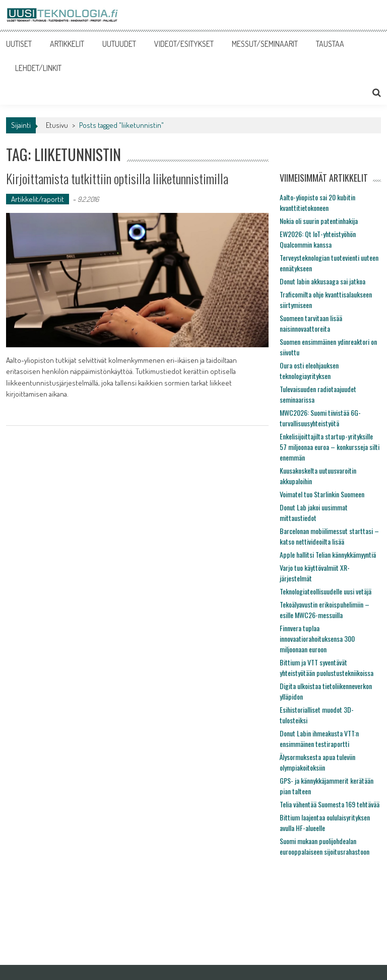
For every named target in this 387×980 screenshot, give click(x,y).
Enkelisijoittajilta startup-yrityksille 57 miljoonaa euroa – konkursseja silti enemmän (330, 447)
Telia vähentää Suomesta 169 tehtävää (330, 804)
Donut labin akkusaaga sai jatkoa (322, 281)
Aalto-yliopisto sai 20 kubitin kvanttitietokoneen (317, 202)
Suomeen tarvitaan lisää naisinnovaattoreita (311, 323)
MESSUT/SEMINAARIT (265, 44)
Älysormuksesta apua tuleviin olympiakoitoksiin (317, 762)
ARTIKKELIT (67, 44)
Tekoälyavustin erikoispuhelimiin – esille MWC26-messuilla (325, 610)
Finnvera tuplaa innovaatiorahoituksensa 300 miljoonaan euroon (317, 638)
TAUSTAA (330, 44)
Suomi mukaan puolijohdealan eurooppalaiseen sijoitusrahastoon (325, 846)
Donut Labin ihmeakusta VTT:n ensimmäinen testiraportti (319, 738)
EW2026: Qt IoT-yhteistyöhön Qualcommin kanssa (318, 239)
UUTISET (19, 44)
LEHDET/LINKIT (38, 68)
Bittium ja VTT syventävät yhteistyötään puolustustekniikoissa (327, 667)
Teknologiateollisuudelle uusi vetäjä (326, 591)
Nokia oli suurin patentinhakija (319, 221)
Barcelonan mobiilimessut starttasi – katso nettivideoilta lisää (329, 536)
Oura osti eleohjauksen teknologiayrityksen (309, 370)
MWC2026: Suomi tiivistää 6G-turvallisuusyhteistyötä (320, 418)
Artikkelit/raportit (38, 199)
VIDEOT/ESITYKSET (184, 44)
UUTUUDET (119, 44)
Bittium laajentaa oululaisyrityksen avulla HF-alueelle (325, 822)
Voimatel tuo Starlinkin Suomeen (322, 494)
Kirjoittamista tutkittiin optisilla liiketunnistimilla (117, 178)
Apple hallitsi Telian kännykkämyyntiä (328, 554)
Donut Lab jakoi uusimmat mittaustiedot (314, 512)
